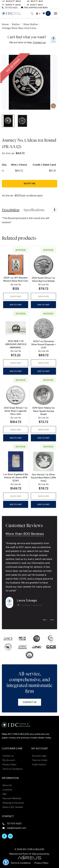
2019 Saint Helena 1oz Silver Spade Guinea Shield (44, 411)
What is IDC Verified (13, 807)
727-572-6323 (11, 7)
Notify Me (29, 184)
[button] (6, 862)
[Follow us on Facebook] (4, 836)
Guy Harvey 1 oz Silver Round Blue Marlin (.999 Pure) (44, 478)
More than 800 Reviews (25, 534)
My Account (9, 760)
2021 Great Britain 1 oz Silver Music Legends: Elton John (16, 411)
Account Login (39, 756)
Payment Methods (12, 798)
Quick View (16, 296)
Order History (39, 764)
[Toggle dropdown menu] (55, 210)
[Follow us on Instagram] (10, 836)
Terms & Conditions (13, 769)
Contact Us (30, 702)
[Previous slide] (45, 620)
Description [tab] (11, 210)
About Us (7, 785)
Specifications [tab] (34, 210)
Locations (7, 790)
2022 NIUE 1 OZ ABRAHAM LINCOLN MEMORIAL (16, 344)
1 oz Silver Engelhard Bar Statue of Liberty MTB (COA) (16, 477)
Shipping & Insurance (13, 803)
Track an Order (40, 760)
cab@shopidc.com (16, 828)
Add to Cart (16, 305)
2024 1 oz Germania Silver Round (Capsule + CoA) (44, 344)
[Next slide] (52, 620)
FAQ (4, 794)
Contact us (39, 42)
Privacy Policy (10, 764)
